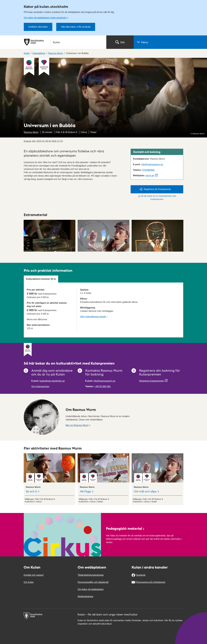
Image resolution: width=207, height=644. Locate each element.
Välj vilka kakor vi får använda (76, 27)
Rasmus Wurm (31, 132)
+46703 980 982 (103, 386)
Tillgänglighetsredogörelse (91, 575)
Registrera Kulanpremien (152, 381)
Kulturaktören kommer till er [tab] (41, 279)
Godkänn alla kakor (38, 27)
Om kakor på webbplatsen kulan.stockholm (45, 18)
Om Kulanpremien (40, 386)
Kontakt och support (34, 575)
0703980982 (148, 170)
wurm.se (150, 175)
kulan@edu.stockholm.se (52, 381)
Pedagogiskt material (125, 528)
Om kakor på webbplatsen (91, 589)
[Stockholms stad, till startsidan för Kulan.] (63, 42)
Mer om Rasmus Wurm (77, 425)
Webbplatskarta (85, 596)
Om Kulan (29, 582)
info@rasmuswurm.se (152, 164)
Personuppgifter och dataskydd (93, 582)
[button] (170, 42)
